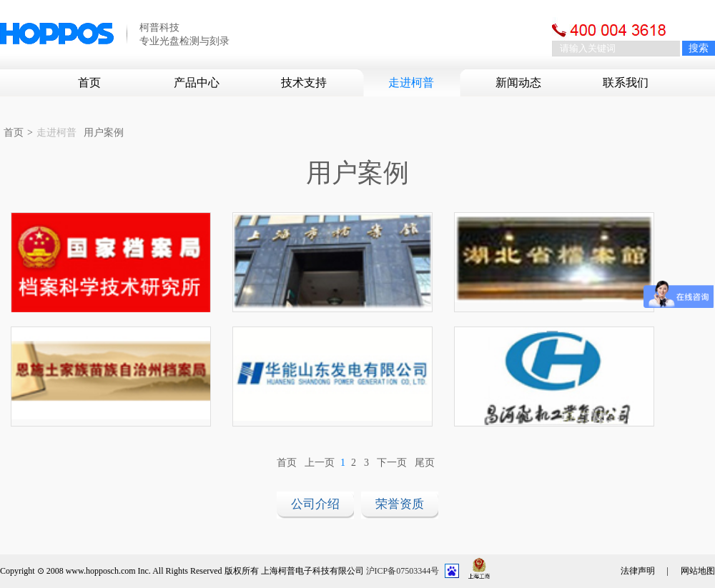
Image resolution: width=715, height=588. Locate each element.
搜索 (699, 48)
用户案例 (104, 133)
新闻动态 (518, 83)
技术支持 (304, 83)
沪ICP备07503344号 (403, 571)
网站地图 (698, 571)
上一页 (320, 463)
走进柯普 (411, 83)
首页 (89, 83)
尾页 (425, 463)
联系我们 (626, 83)
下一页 (392, 463)
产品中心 (197, 83)
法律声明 (638, 571)
